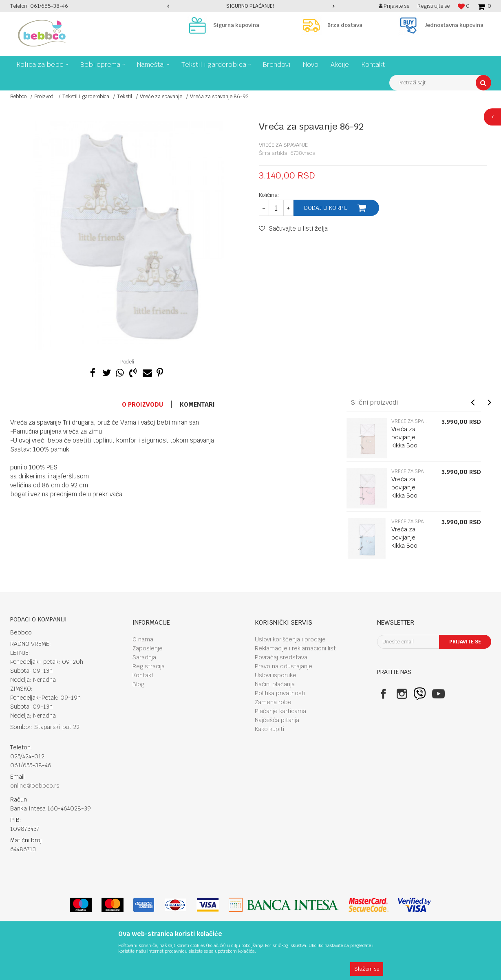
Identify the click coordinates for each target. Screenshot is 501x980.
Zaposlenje (148, 648)
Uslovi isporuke (276, 675)
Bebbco (18, 97)
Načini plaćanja (275, 684)
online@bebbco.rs (35, 786)
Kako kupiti (269, 729)
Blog (139, 684)
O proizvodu (142, 404)
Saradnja (144, 657)
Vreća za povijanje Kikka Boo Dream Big (405, 441)
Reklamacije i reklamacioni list (295, 648)
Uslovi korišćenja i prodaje (290, 639)
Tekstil (125, 97)
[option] (251, 6)
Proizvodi (44, 97)
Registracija (149, 666)
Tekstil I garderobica (86, 97)
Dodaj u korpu (326, 208)
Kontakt (143, 675)
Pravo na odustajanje (284, 666)
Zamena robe (273, 702)
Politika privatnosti (280, 693)
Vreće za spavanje (161, 97)
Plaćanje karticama (280, 711)
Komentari (197, 404)
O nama (143, 639)
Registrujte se (434, 6)
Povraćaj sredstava (281, 657)
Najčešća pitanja (277, 720)
